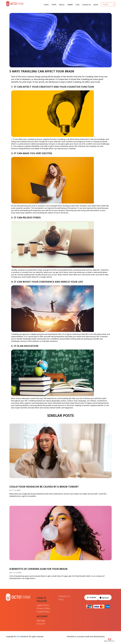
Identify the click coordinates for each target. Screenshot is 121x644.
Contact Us (86, 5)
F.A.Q (77, 5)
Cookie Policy (43, 612)
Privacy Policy (43, 608)
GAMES (70, 5)
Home (46, 5)
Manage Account (41, 622)
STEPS (54, 5)
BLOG (96, 5)
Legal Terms (43, 605)
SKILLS (62, 5)
